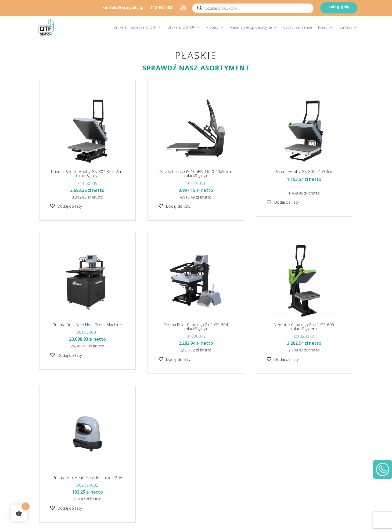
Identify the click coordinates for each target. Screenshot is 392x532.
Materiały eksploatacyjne (251, 27)
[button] (66, 206)
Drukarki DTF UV (181, 27)
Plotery (212, 27)
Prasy (323, 27)
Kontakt (345, 27)
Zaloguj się (339, 7)
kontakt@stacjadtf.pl (123, 8)
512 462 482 (161, 8)
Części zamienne (298, 27)
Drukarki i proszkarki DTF (135, 27)
